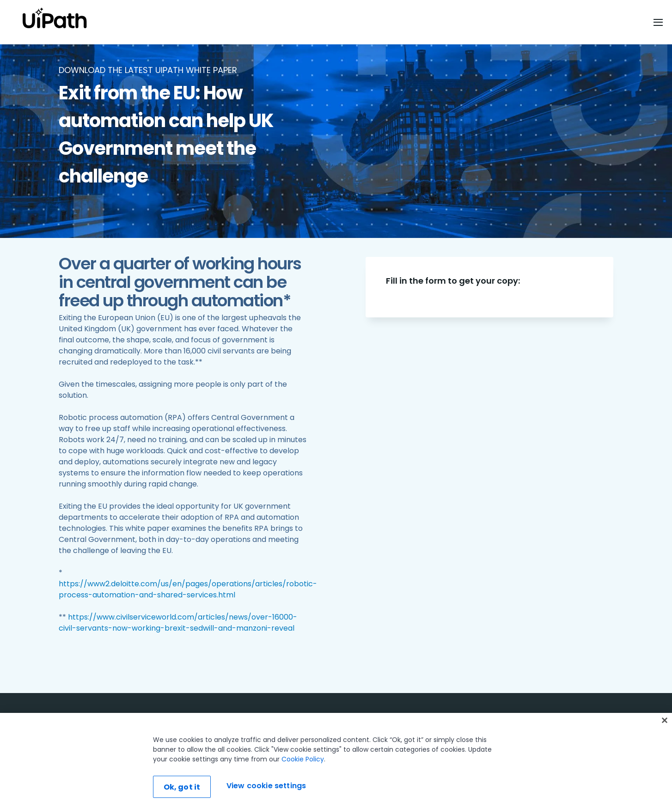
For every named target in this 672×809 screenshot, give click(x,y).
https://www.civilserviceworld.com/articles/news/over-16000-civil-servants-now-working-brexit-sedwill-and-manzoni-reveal (178, 623)
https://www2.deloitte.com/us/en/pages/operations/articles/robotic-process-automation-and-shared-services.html (188, 589)
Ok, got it (182, 787)
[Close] (665, 720)
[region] (336, 761)
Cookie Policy (303, 759)
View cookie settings (266, 786)
